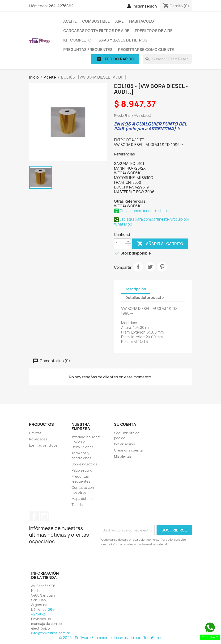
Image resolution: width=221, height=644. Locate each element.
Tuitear (150, 267)
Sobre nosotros (84, 464)
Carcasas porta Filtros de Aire (96, 31)
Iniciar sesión (125, 444)
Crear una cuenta (128, 450)
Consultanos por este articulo (142, 211)
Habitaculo (142, 21)
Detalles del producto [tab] (145, 298)
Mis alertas (123, 456)
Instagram (45, 516)
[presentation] (139, 560)
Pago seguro (82, 470)
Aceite (70, 21)
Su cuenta (125, 424)
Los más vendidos (43, 445)
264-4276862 (61, 6)
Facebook (34, 516)
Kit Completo (77, 40)
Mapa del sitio (83, 499)
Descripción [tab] (135, 289)
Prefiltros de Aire (154, 31)
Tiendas (78, 505)
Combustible (96, 21)
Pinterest (162, 267)
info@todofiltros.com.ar (50, 633)
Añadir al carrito (160, 244)
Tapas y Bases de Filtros (122, 40)
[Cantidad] (120, 244)
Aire (119, 21)
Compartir (138, 267)
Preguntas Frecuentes (88, 50)
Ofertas (35, 433)
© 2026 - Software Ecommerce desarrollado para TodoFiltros (111, 638)
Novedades (38, 439)
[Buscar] (167, 59)
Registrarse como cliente (146, 50)
